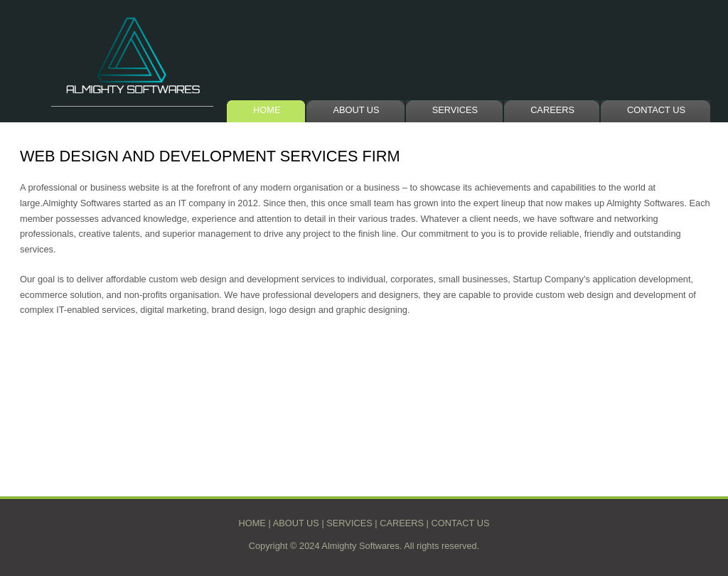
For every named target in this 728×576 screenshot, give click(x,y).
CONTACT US (656, 110)
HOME (267, 110)
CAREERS (552, 110)
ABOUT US (356, 110)
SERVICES (455, 110)
